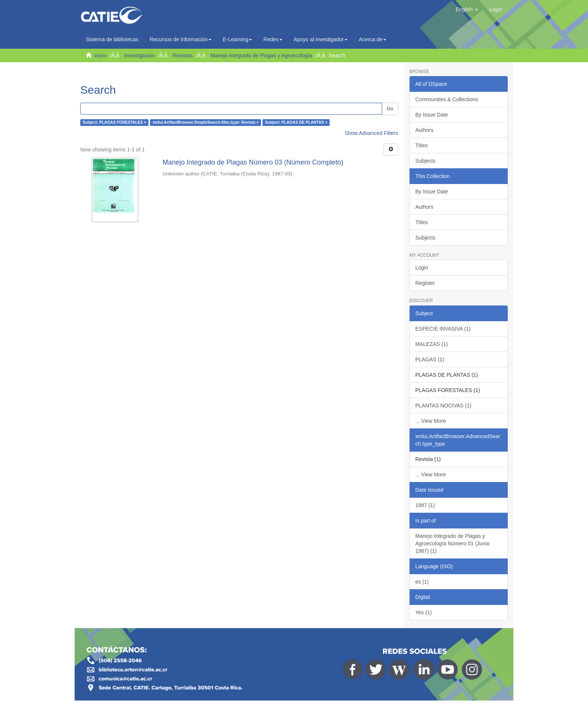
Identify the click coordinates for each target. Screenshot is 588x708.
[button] (467, 9)
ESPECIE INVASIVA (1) (443, 329)
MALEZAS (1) (432, 344)
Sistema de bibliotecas (112, 39)
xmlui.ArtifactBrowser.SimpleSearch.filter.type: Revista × (206, 123)
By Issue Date (432, 115)
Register (425, 283)
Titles (422, 145)
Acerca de (373, 39)
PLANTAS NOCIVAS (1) (444, 406)
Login (422, 268)
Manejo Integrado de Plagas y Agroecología (261, 55)
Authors (424, 130)
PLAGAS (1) (430, 359)
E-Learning (238, 39)
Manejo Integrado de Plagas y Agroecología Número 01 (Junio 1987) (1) (453, 543)
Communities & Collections (447, 99)
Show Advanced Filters (371, 133)
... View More (431, 421)
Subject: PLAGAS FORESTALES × (114, 123)
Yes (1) (424, 612)
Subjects (426, 161)
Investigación (139, 55)
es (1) (422, 582)
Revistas (183, 55)
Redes (273, 39)
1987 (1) (425, 505)
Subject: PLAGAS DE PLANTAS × (296, 123)
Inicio (100, 55)
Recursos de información (181, 39)
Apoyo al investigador (321, 39)
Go (390, 109)
